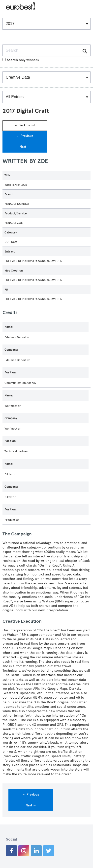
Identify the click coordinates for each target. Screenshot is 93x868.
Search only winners (21, 60)
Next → (25, 147)
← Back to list (25, 125)
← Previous (25, 136)
